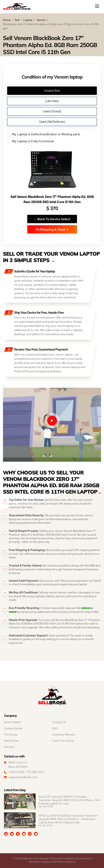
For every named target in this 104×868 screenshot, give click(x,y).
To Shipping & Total (52, 229)
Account (9, 747)
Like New (52, 101)
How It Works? (13, 722)
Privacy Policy (84, 858)
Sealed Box (52, 91)
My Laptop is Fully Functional (52, 141)
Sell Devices (11, 741)
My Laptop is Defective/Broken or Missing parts (52, 134)
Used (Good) (52, 111)
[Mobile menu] (97, 6)
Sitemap (44, 858)
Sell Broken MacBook (64, 862)
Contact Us (59, 722)
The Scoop (11, 734)
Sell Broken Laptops (39, 862)
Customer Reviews (64, 734)
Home (7, 20)
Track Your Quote (63, 741)
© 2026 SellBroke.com (25, 858)
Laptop (28, 20)
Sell (17, 20)
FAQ (55, 728)
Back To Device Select (52, 219)
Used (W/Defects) (52, 122)
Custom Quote (13, 728)
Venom (41, 20)
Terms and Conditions (62, 858)
